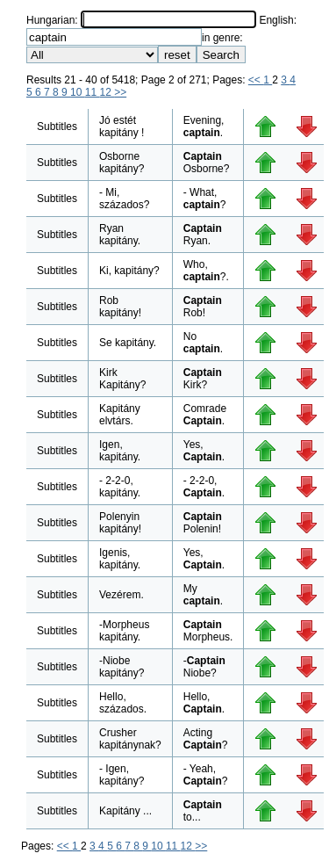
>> (120, 92)
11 (93, 92)
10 (78, 92)
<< (256, 80)
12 (107, 92)
